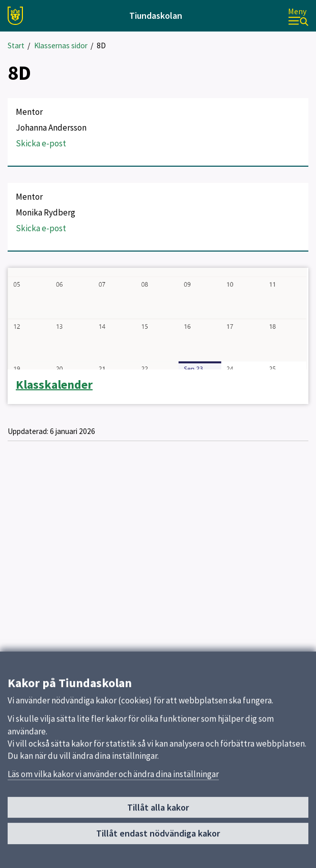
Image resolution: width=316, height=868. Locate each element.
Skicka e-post (41, 143)
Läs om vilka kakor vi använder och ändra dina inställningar (113, 777)
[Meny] (298, 16)
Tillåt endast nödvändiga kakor (158, 836)
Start (16, 45)
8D (101, 45)
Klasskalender (54, 385)
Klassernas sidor (61, 45)
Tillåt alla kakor (158, 810)
